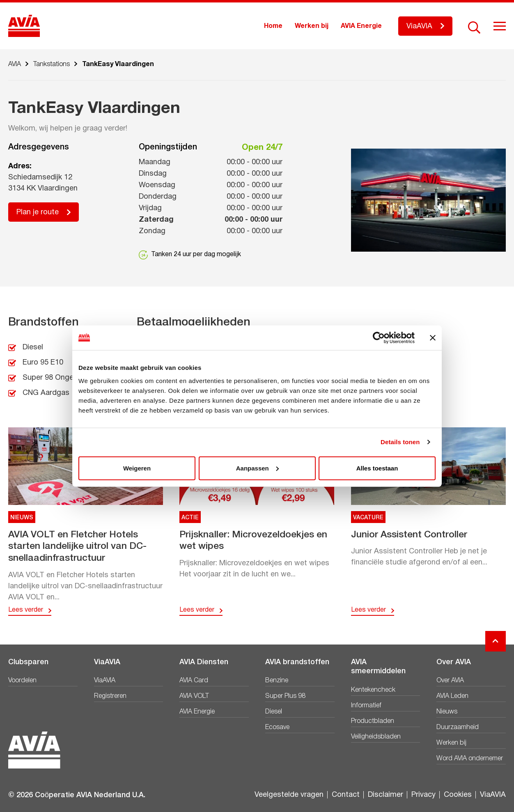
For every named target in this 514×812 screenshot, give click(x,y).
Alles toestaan (377, 468)
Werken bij (312, 26)
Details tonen (400, 442)
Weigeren (137, 468)
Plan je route (38, 212)
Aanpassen (257, 468)
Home (273, 26)
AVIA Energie (361, 26)
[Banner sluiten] (433, 338)
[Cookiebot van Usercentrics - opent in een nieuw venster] (379, 338)
